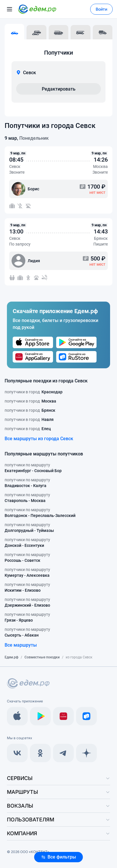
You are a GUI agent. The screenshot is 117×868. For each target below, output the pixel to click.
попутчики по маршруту (33, 468)
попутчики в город (34, 392)
